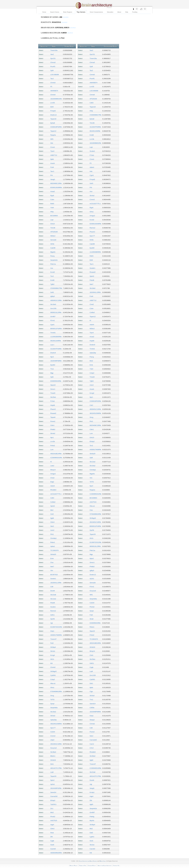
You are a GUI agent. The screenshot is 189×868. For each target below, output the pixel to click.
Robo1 (53, 542)
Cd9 (52, 587)
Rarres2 (53, 611)
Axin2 (52, 530)
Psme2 (53, 421)
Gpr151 (53, 58)
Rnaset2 (53, 413)
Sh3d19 (53, 760)
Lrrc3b (53, 441)
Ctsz (52, 562)
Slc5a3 (53, 716)
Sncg (52, 696)
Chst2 (52, 478)
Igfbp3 (53, 296)
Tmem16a (54, 50)
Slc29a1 (53, 397)
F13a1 (53, 401)
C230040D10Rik (95, 768)
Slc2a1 (53, 651)
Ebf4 (52, 107)
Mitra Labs (103, 861)
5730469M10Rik (56, 691)
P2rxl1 (53, 320)
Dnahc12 (54, 115)
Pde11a (53, 264)
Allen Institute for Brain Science (88, 861)
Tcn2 (52, 276)
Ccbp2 (53, 679)
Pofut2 (53, 446)
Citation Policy (92, 866)
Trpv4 (52, 151)
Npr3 (52, 357)
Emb (52, 558)
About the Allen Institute (105, 866)
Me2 (52, 510)
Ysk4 (52, 208)
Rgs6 (52, 196)
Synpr (52, 704)
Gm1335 (53, 308)
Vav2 (52, 54)
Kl (51, 462)
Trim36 (53, 228)
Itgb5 (91, 804)
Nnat (52, 833)
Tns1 (52, 369)
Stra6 (92, 619)
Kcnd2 (53, 272)
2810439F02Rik (56, 788)
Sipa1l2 (53, 385)
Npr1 (52, 437)
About (119, 12)
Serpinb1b (54, 260)
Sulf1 (52, 292)
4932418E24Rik (56, 454)
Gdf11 (52, 615)
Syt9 (52, 70)
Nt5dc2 (53, 236)
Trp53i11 (53, 804)
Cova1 (53, 147)
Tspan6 (53, 417)
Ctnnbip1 (54, 538)
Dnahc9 (53, 353)
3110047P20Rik (56, 349)
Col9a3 (53, 502)
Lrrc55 (53, 103)
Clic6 (91, 655)
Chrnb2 (53, 667)
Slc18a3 (53, 304)
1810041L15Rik (56, 583)
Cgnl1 (52, 325)
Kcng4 (53, 655)
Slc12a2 (53, 599)
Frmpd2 (53, 111)
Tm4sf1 (53, 333)
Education (110, 12)
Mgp (52, 373)
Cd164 (53, 732)
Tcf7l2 (52, 700)
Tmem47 (53, 639)
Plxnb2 (53, 817)
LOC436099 (55, 75)
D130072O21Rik (56, 627)
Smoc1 (53, 389)
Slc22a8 (53, 595)
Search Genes (55, 12)
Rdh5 (52, 204)
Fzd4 (52, 167)
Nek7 (52, 567)
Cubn (52, 200)
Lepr (52, 220)
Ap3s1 (53, 784)
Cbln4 (52, 522)
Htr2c (52, 659)
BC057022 (54, 575)
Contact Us (116, 866)
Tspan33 (53, 776)
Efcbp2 (53, 800)
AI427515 (54, 821)
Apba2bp (54, 720)
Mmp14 (53, 470)
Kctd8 (52, 280)
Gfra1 (52, 688)
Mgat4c (53, 252)
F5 (51, 87)
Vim (52, 571)
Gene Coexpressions (96, 12)
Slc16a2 (53, 712)
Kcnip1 (92, 792)
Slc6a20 (53, 554)
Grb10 (53, 224)
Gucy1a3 (54, 748)
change (66, 17)
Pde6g (92, 817)
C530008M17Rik (56, 288)
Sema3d (53, 240)
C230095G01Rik (56, 458)
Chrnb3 (53, 83)
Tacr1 (52, 171)
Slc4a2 (53, 433)
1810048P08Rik (56, 361)
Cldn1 (52, 425)
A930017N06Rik (56, 635)
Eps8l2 (53, 365)
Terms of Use (83, 866)
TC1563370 (54, 550)
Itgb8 (52, 518)
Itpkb (52, 159)
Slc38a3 (53, 752)
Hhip (52, 212)
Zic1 (52, 808)
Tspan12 (53, 131)
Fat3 (52, 643)
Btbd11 (53, 756)
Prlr (52, 175)
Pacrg (52, 256)
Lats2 (52, 466)
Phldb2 (53, 429)
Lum (52, 450)
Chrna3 (53, 62)
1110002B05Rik (56, 337)
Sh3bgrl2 (54, 671)
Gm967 (53, 317)
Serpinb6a (54, 708)
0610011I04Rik (56, 341)
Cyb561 (53, 675)
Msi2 (52, 812)
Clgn (91, 691)
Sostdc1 (53, 579)
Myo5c (92, 821)
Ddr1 (52, 764)
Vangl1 (53, 179)
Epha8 (53, 123)
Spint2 (53, 506)
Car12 (92, 744)
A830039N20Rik (56, 853)
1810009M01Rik (56, 99)
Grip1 (52, 631)
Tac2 (52, 79)
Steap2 (92, 720)
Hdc (52, 143)
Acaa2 (53, 191)
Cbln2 (52, 829)
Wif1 (52, 139)
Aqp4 (52, 825)
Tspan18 (53, 119)
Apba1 (53, 546)
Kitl (51, 663)
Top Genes (81, 12)
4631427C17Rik (56, 768)
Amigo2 (53, 474)
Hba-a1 (53, 683)
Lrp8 (52, 772)
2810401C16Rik (56, 744)
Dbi (52, 837)
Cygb (52, 841)
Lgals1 (92, 837)
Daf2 (91, 833)
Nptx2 (52, 780)
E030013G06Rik (56, 187)
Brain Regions (68, 12)
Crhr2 (92, 748)
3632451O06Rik (56, 724)
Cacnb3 (53, 849)
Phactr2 (53, 409)
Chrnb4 (53, 95)
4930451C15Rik (56, 300)
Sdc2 (52, 526)
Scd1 (91, 841)
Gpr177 (53, 728)
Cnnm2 (53, 736)
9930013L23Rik (56, 312)
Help (127, 12)
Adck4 (53, 486)
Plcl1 (52, 534)
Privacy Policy (74, 866)
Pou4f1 (53, 67)
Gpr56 (53, 619)
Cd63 (52, 498)
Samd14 (53, 792)
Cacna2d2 (54, 796)
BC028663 (54, 216)
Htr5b (52, 244)
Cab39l (53, 248)
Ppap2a (53, 135)
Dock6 (53, 591)
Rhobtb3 (53, 490)
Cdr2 (52, 514)
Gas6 (52, 845)
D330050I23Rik (56, 381)
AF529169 (54, 232)
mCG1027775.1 (56, 494)
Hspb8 (53, 405)
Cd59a (92, 708)
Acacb (53, 163)
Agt (52, 623)
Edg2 (52, 482)
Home (44, 12)
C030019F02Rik (56, 127)
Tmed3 (53, 393)
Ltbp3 (52, 740)
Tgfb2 (52, 284)
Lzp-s (52, 345)
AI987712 (54, 155)
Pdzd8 (53, 603)
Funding (135, 12)
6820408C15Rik (56, 183)
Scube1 (53, 607)
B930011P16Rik (56, 329)
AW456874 (54, 91)
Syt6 (52, 377)
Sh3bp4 (53, 647)
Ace (52, 268)
